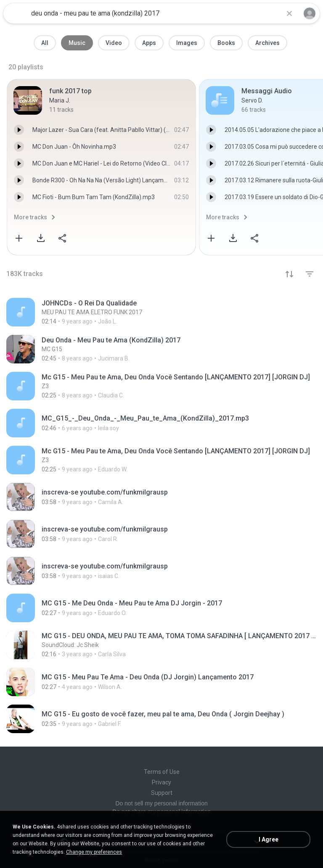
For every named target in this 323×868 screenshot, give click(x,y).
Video (114, 43)
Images (187, 43)
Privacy (161, 782)
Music (77, 43)
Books (226, 43)
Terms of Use (162, 772)
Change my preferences (94, 852)
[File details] (161, 312)
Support (162, 793)
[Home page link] (16, 13)
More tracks (30, 217)
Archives (267, 43)
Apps (149, 43)
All (45, 43)
